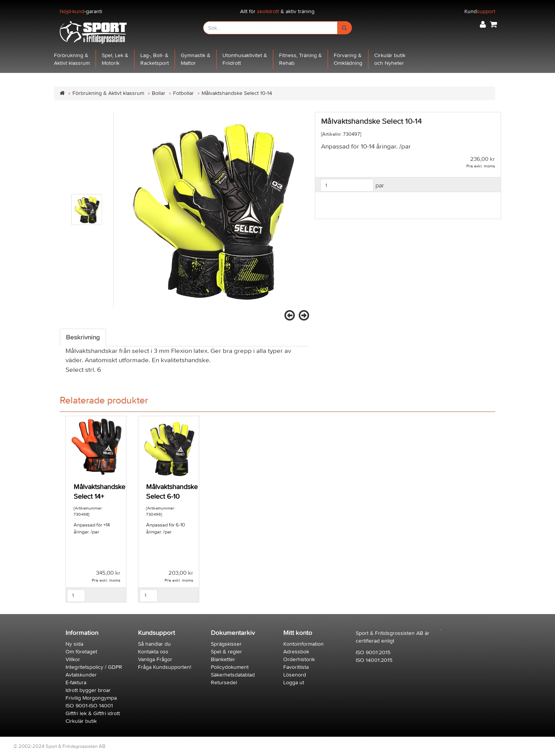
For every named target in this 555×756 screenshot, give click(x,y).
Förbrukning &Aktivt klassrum (72, 59)
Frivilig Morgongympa (91, 698)
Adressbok (296, 652)
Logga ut (294, 683)
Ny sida (74, 644)
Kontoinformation (304, 644)
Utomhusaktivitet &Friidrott (245, 59)
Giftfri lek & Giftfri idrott (93, 713)
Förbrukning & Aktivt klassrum (108, 93)
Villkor (73, 659)
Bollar (159, 93)
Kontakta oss (153, 652)
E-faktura (76, 683)
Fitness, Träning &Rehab (300, 59)
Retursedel (224, 683)
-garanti (81, 11)
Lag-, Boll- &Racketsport (155, 59)
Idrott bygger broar (88, 690)
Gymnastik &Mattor (196, 59)
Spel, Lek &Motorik (115, 59)
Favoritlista (296, 667)
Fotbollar (183, 93)
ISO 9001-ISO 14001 (89, 706)
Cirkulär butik (81, 721)
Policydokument (230, 667)
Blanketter (223, 659)
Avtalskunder (81, 675)
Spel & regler (226, 652)
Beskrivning (83, 337)
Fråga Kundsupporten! (165, 667)
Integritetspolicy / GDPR (94, 667)
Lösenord (295, 675)
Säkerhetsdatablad (233, 675)
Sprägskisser (226, 644)
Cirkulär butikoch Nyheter (390, 59)
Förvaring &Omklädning (348, 59)
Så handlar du (154, 644)
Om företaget (81, 652)
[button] (483, 24)
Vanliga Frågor (155, 659)
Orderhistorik (299, 659)
